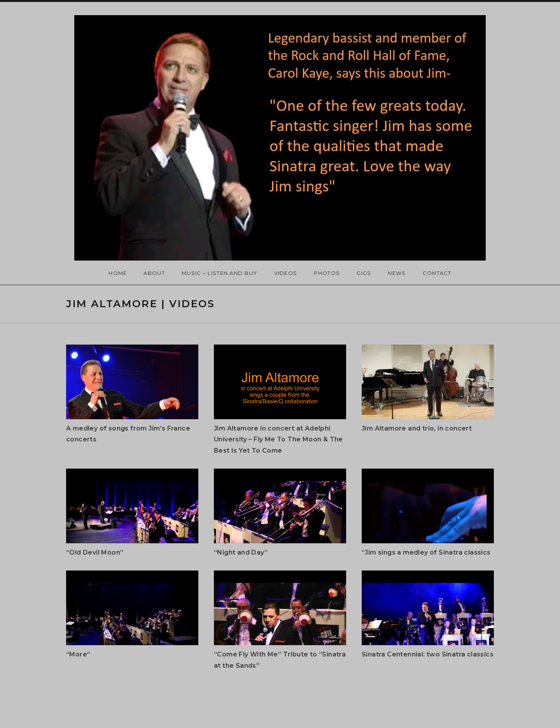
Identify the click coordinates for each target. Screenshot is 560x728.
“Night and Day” (241, 552)
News (397, 273)
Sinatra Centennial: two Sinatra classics (428, 654)
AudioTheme (336, 716)
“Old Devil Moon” (95, 552)
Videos (286, 273)
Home (118, 273)
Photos (327, 273)
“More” (78, 654)
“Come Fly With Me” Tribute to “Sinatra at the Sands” (280, 660)
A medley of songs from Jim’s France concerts (128, 434)
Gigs (364, 273)
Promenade (222, 716)
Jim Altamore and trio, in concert (417, 428)
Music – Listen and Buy (220, 273)
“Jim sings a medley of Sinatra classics (426, 552)
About (154, 273)
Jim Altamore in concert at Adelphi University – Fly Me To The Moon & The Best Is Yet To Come (278, 439)
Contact (437, 273)
